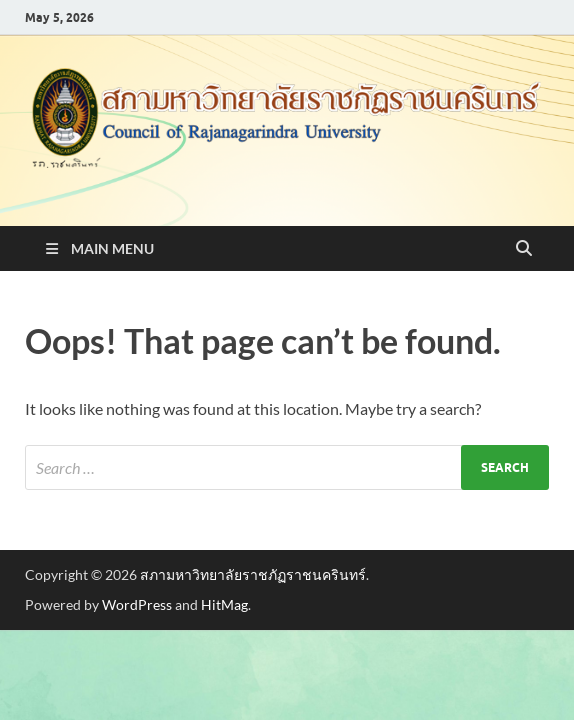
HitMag (224, 604)
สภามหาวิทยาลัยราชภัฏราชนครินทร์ (253, 574)
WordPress (137, 604)
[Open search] (524, 249)
